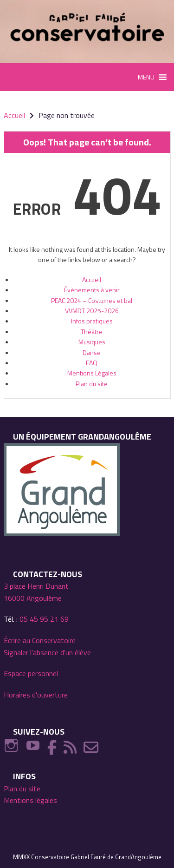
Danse (92, 352)
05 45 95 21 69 (44, 619)
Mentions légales (30, 800)
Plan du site (92, 384)
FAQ (92, 363)
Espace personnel (31, 673)
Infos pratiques (92, 321)
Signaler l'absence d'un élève (47, 652)
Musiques (92, 342)
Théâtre (92, 332)
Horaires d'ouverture (36, 695)
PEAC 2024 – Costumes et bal (92, 300)
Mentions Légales (92, 373)
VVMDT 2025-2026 (92, 311)
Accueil (92, 279)
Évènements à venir (92, 290)
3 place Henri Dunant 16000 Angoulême (36, 592)
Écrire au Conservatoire (40, 640)
